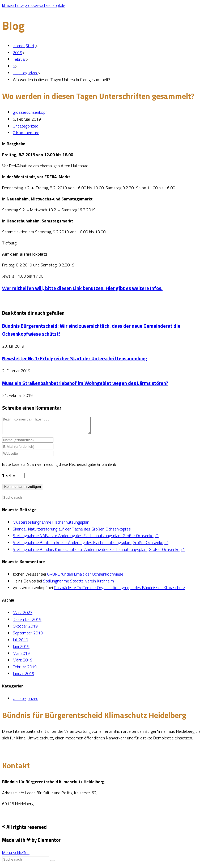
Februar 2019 (25, 670)
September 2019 (28, 636)
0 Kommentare (26, 133)
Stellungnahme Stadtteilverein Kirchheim (78, 584)
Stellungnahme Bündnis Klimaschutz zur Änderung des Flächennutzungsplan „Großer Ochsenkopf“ (99, 553)
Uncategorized (25, 126)
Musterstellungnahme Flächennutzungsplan (51, 525)
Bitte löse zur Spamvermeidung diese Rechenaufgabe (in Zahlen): (59, 467)
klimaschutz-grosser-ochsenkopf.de (34, 5)
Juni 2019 (21, 650)
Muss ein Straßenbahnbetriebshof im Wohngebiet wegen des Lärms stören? (85, 383)
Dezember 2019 (27, 622)
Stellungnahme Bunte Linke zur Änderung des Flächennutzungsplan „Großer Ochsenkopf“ (91, 546)
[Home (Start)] (24, 46)
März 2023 (23, 616)
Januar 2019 (24, 677)
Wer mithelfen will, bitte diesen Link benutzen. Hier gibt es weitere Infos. (82, 288)
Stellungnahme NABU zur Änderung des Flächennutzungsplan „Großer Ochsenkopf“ (86, 539)
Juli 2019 (20, 643)
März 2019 (23, 663)
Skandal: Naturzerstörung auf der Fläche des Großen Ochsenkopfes (72, 532)
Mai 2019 (21, 656)
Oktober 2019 (25, 629)
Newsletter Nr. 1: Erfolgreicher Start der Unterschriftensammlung (75, 358)
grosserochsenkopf (30, 112)
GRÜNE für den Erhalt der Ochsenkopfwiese (85, 577)
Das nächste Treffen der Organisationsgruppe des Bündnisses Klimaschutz (120, 591)
